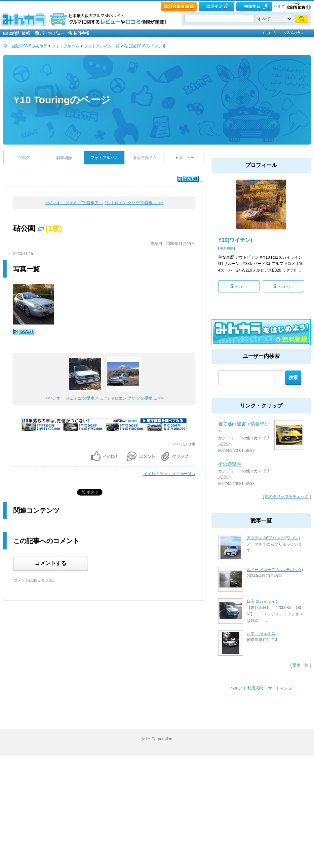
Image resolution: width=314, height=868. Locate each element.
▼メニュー (185, 158)
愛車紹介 (64, 158)
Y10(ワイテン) (235, 240)
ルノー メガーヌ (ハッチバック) (275, 570)
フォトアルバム (65, 46)
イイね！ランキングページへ (169, 474)
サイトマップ (280, 688)
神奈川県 (227, 248)
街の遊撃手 (230, 464)
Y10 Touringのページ (62, 100)
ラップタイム (145, 158)
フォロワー (284, 286)
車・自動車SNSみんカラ (25, 46)
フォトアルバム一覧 (102, 46)
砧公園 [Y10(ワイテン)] (145, 46)
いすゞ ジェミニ (261, 633)
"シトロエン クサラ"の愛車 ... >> (134, 203)
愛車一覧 (300, 665)
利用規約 (255, 688)
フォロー (239, 286)
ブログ (24, 158)
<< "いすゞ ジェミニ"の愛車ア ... (74, 203)
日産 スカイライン (263, 601)
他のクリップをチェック (287, 497)
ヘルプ (279, 6)
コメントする (51, 563)
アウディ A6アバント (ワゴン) (273, 538)
